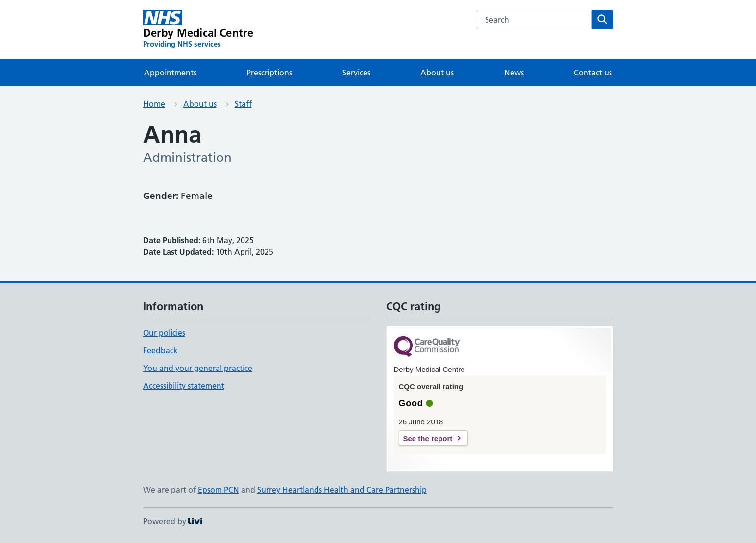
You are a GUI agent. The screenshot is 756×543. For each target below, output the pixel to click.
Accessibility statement (184, 386)
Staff (243, 104)
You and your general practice (198, 368)
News (514, 73)
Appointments (170, 73)
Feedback (160, 350)
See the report (428, 438)
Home (154, 104)
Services (356, 73)
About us (437, 73)
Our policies (164, 333)
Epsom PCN (219, 490)
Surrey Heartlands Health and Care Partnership (342, 490)
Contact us (593, 73)
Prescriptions (269, 73)
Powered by (173, 521)
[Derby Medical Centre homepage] (198, 29)
